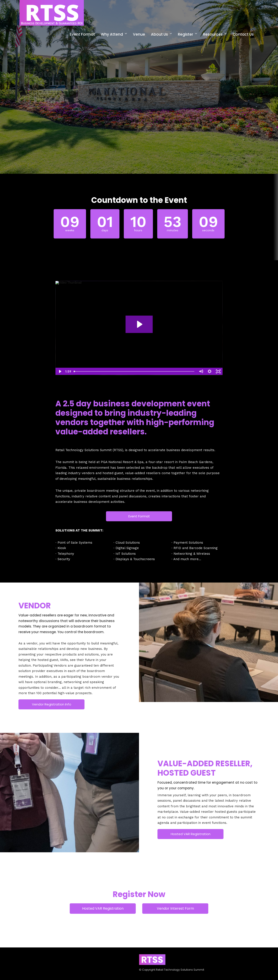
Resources (213, 34)
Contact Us (243, 34)
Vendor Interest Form (175, 908)
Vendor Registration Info (52, 704)
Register (185, 34)
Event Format (82, 34)
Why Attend (112, 34)
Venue (139, 34)
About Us (159, 34)
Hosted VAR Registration (191, 834)
